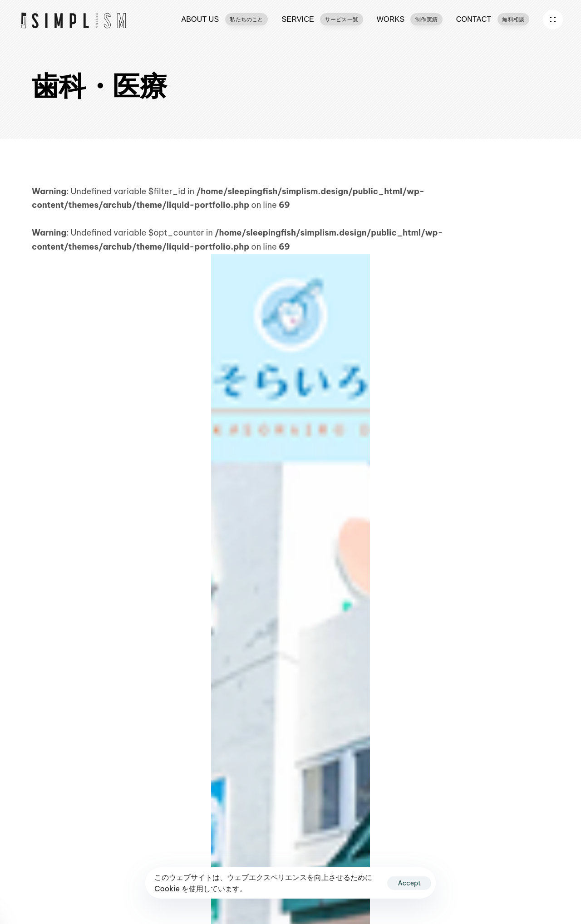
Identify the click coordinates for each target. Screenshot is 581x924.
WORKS (410, 19)
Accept (409, 883)
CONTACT (493, 19)
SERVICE (322, 19)
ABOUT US (224, 19)
